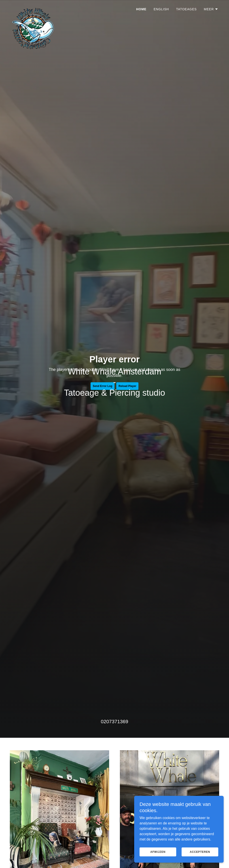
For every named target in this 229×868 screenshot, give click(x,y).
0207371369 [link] (114, 722)
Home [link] (141, 9)
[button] (211, 9)
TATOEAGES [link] (186, 9)
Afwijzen (158, 852)
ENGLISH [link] (161, 9)
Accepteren (200, 852)
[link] (33, 8)
